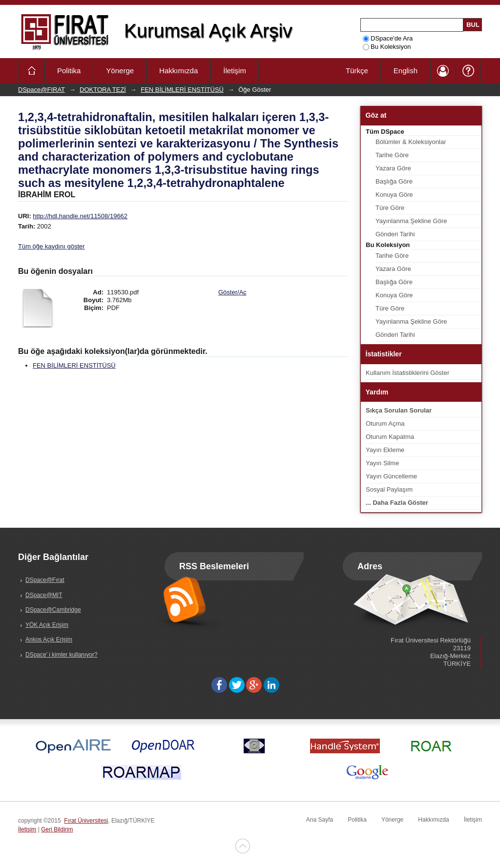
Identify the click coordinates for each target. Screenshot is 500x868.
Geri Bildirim (57, 829)
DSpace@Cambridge (53, 610)
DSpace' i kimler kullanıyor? (62, 655)
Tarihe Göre (392, 155)
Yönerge (120, 71)
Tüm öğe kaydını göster (52, 246)
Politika (69, 71)
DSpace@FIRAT (42, 90)
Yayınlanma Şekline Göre (411, 221)
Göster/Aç (232, 292)
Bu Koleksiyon (387, 47)
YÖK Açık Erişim (47, 625)
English (406, 71)
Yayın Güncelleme (391, 476)
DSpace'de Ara (388, 38)
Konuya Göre (394, 195)
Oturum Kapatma (390, 437)
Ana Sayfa (320, 820)
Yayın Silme (382, 463)
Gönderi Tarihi (395, 234)
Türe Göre (390, 208)
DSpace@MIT (44, 595)
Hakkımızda (178, 71)
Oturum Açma (385, 424)
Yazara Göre (393, 168)
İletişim (235, 71)
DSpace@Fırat (45, 580)
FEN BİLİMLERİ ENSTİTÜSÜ (182, 90)
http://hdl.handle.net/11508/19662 (80, 216)
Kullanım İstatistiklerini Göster (407, 373)
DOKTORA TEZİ (103, 90)
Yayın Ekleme (385, 450)
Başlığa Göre (394, 181)
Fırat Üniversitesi (86, 821)
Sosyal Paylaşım (389, 489)
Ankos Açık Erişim (49, 640)
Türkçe (357, 71)
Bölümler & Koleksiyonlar (411, 142)
